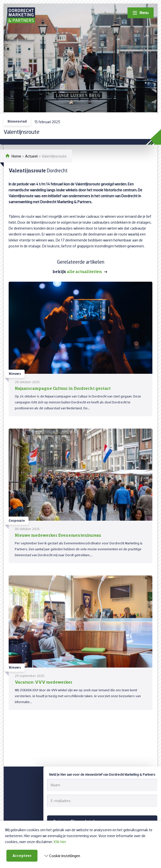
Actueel (31, 156)
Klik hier (60, 842)
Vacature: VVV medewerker (44, 682)
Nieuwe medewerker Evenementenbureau (58, 535)
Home (16, 156)
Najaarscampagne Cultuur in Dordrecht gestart (63, 388)
